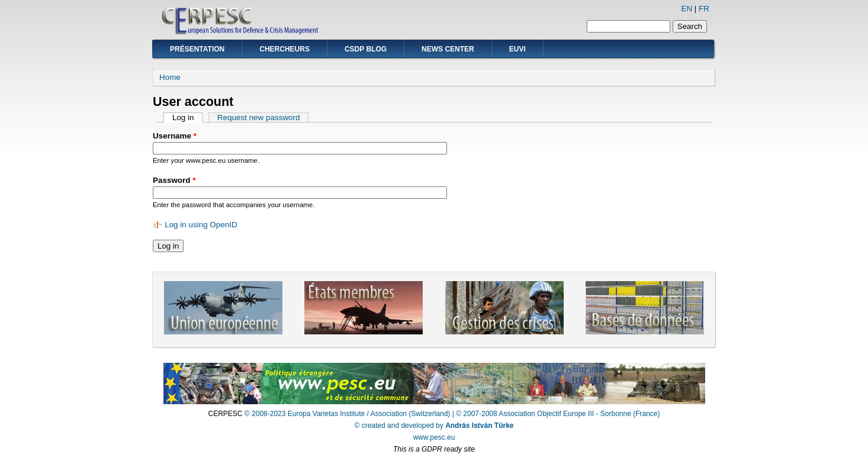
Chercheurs (284, 49)
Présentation (197, 49)
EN (687, 9)
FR (704, 9)
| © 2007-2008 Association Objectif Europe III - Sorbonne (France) (556, 414)
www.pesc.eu (434, 437)
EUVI (517, 49)
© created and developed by (434, 426)
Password (174, 180)
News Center (448, 49)
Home (170, 77)
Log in (187, 117)
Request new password (259, 117)
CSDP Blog (366, 49)
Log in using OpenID (201, 225)
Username (175, 136)
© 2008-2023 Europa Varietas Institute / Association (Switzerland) (347, 414)
